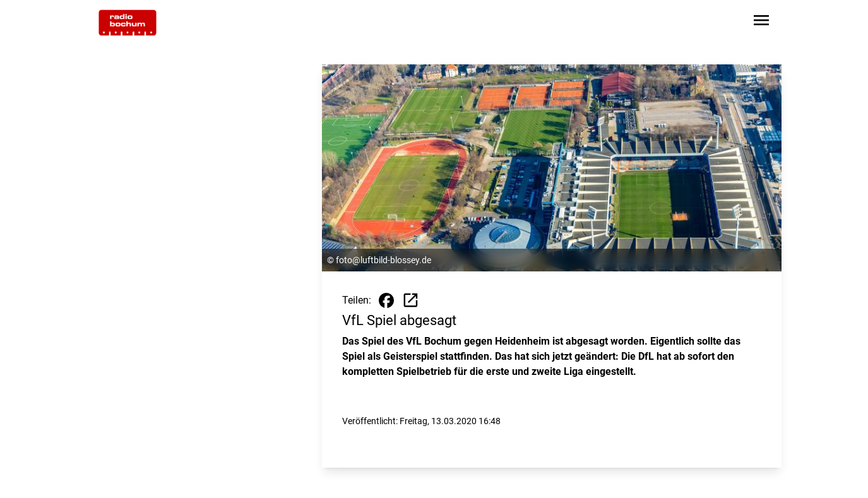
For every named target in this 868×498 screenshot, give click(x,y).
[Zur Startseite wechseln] (128, 23)
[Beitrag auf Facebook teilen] (386, 300)
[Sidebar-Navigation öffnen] (761, 22)
